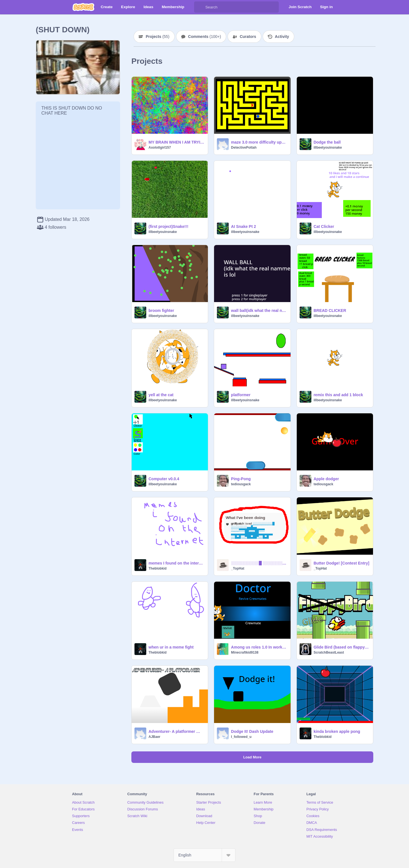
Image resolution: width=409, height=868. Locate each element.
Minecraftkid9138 (245, 652)
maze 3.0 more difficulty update (259, 142)
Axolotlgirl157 (160, 148)
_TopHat (238, 568)
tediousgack (241, 484)
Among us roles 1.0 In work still (259, 647)
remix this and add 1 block (338, 395)
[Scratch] (83, 7)
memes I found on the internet (177, 563)
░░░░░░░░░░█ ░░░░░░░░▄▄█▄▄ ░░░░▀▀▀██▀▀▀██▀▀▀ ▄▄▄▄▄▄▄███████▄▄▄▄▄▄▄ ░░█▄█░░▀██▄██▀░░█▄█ (259, 563)
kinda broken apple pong (337, 731)
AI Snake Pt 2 (243, 226)
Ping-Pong (241, 479)
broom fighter (161, 311)
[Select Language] (205, 855)
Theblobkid (158, 568)
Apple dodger (326, 479)
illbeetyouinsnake (328, 148)
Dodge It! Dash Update (252, 731)
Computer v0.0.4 (164, 479)
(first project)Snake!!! (168, 226)
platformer (241, 395)
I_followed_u (241, 737)
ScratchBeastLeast (329, 652)
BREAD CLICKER (330, 311)
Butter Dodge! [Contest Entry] (341, 563)
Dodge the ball (327, 142)
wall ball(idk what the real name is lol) (259, 311)
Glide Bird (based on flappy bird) (342, 647)
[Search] (200, 7)
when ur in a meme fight (171, 647)
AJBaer (154, 737)
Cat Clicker (324, 226)
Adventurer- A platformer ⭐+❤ (177, 731)
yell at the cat (161, 395)
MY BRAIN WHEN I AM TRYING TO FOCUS (177, 142)
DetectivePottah (244, 148)
